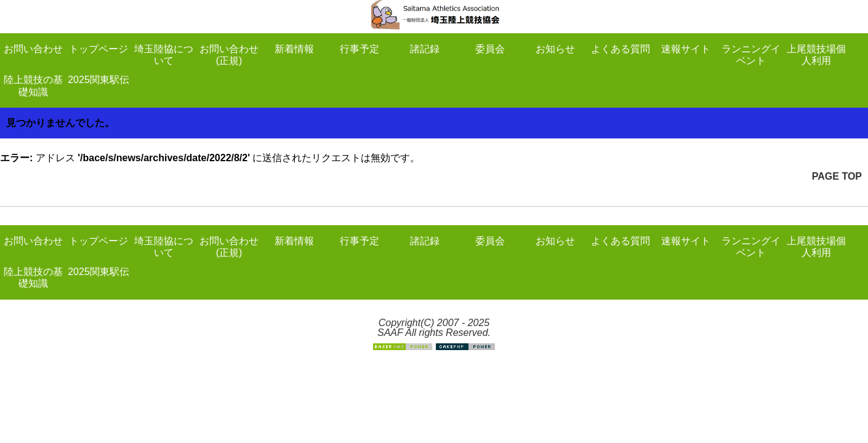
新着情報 (294, 49)
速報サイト (686, 49)
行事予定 (360, 49)
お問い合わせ (33, 49)
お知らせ (555, 49)
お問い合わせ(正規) (229, 55)
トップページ (98, 49)
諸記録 (425, 49)
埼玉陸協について (164, 55)
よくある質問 (621, 49)
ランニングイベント (751, 55)
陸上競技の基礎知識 (33, 86)
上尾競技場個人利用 (816, 55)
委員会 (490, 49)
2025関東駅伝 (98, 80)
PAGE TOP (837, 176)
